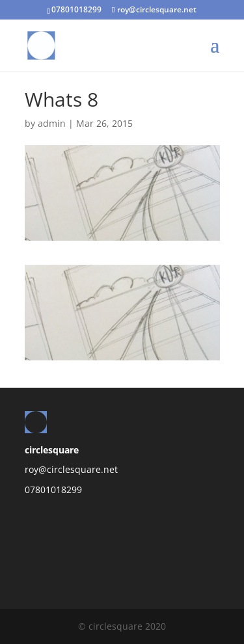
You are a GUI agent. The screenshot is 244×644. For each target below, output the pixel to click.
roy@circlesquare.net (71, 469)
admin (52, 123)
